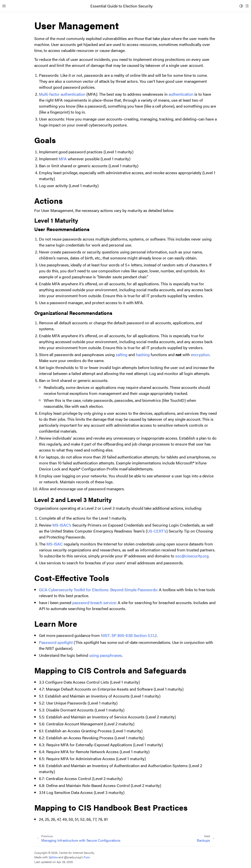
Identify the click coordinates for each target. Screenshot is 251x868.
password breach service (94, 602)
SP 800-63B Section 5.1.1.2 (134, 635)
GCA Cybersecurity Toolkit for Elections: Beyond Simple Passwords (98, 590)
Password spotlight (56, 642)
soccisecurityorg (192, 556)
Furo (87, 857)
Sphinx (53, 857)
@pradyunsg (72, 857)
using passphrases (106, 655)
